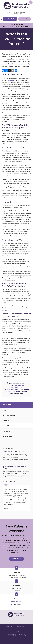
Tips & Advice (7, 426)
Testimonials (7, 431)
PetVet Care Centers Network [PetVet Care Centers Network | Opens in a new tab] (19, 636)
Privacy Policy (9, 626)
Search (14, 628)
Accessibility (6, 628)
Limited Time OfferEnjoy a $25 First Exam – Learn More (16, 25)
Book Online (10, 19)
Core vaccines (11, 80)
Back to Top (27, 628)
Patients (5, 410)
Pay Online (6, 421)
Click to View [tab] (17, 605)
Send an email (16, 590)
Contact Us (17, 559)
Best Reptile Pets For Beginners (13, 451)
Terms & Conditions (20, 626)
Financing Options (9, 436)
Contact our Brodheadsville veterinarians (14, 387)
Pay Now (25, 19)
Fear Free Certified (9, 415)
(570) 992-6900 (17, 14)
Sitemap (20, 628)
